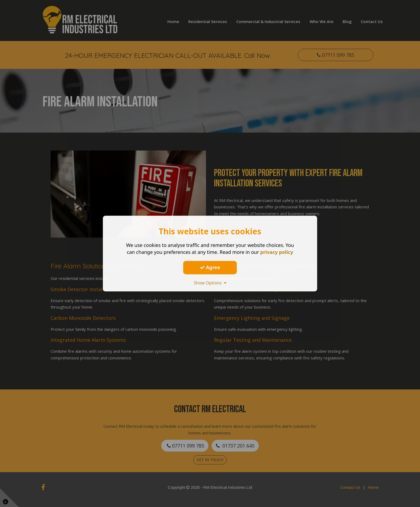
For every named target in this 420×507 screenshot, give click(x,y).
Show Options (210, 283)
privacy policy (277, 252)
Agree (210, 267)
